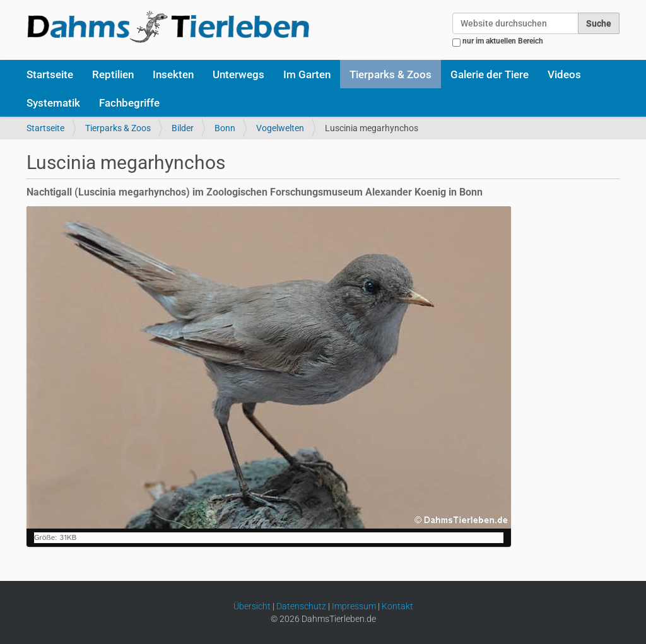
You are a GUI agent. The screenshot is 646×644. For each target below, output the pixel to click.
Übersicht (252, 606)
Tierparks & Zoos (391, 74)
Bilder (183, 128)
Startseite (50, 74)
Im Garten (307, 74)
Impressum (354, 606)
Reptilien (113, 74)
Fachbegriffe (129, 103)
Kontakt (397, 606)
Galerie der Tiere (490, 74)
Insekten (173, 74)
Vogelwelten (280, 128)
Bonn (225, 128)
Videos (564, 74)
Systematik (53, 103)
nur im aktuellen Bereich (503, 41)
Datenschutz (301, 606)
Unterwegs (238, 74)
